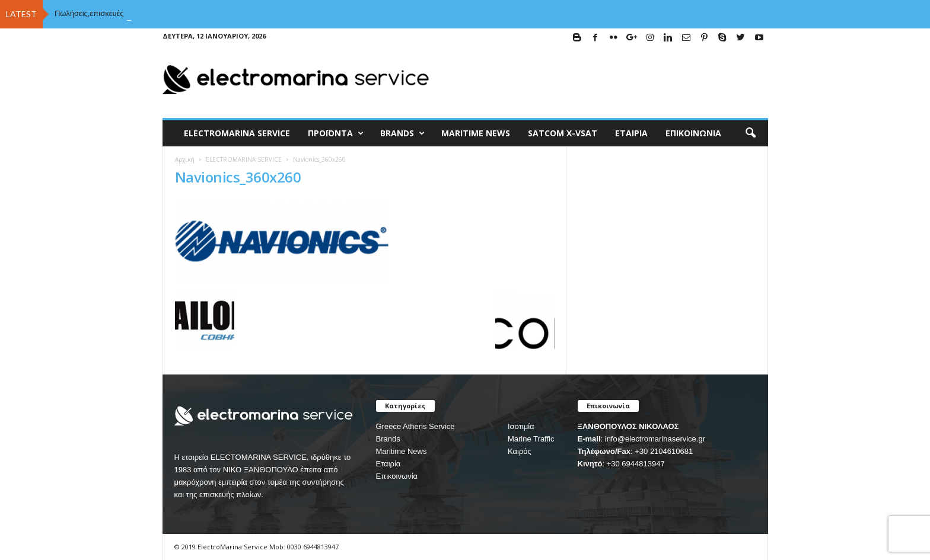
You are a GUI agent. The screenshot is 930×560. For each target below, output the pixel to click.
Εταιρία (631, 133)
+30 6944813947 (636, 464)
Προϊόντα (336, 133)
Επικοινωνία (693, 133)
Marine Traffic (531, 439)
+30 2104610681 (664, 451)
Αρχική (185, 159)
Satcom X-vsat (563, 133)
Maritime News (402, 451)
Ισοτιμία (521, 426)
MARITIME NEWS (476, 133)
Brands (388, 439)
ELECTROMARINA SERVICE (237, 133)
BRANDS (402, 133)
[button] (750, 133)
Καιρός (520, 451)
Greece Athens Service (415, 426)
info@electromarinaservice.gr (655, 439)
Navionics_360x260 (238, 177)
